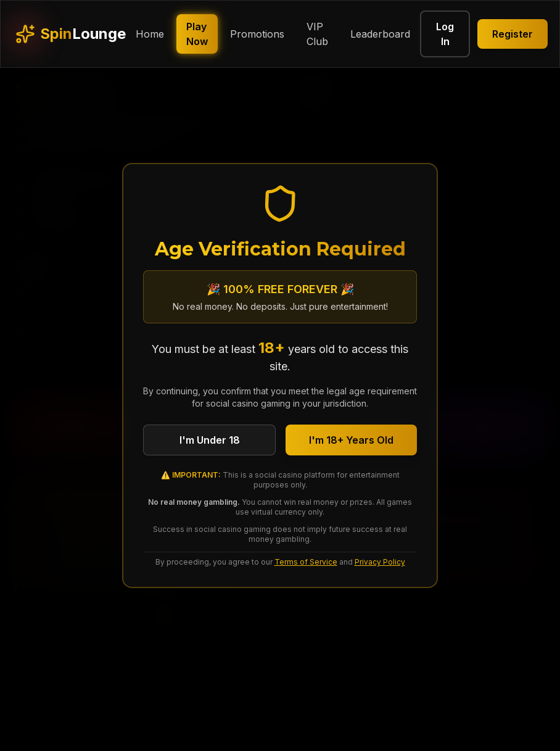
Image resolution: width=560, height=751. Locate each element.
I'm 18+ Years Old (351, 440)
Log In (445, 34)
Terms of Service (306, 562)
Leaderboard (380, 34)
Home (150, 34)
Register (513, 34)
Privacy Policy (380, 562)
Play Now (197, 34)
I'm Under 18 (210, 440)
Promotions (257, 34)
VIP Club (317, 34)
